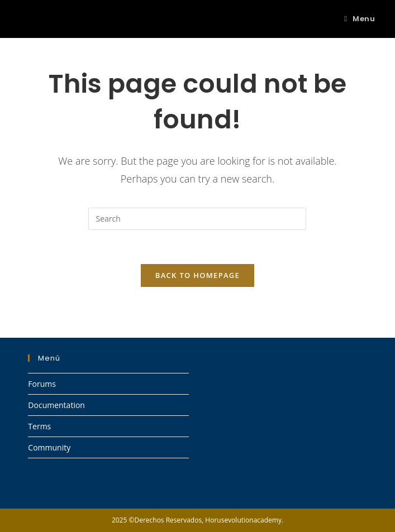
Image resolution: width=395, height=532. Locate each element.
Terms (39, 426)
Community (49, 447)
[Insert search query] (197, 219)
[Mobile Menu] (360, 19)
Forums (42, 384)
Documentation (56, 405)
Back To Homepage (197, 275)
